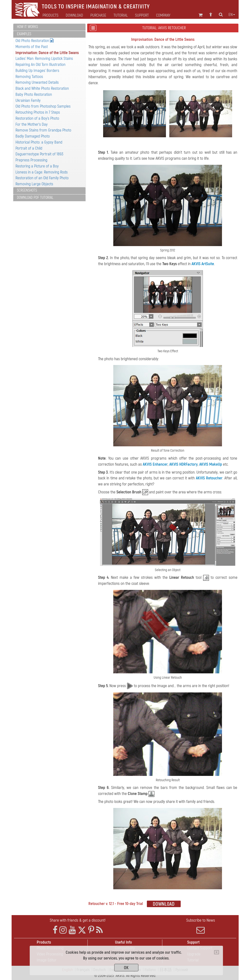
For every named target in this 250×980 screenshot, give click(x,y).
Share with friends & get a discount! (78, 920)
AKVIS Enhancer (155, 464)
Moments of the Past (32, 47)
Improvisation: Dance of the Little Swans (47, 53)
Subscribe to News (201, 926)
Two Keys (170, 264)
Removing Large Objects (34, 184)
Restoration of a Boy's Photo (37, 118)
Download (74, 15)
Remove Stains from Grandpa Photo (43, 130)
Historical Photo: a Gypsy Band (39, 142)
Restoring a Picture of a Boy (37, 166)
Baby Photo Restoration (34, 94)
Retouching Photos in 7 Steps (38, 112)
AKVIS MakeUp (211, 464)
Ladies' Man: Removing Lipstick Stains (44, 59)
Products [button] (50, 15)
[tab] (49, 27)
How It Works (27, 27)
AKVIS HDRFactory (183, 464)
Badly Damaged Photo (33, 136)
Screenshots (27, 190)
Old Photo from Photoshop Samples (43, 106)
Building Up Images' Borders (37, 71)
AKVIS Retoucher (209, 478)
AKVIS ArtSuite (203, 264)
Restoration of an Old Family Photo (42, 178)
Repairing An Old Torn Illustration (40, 65)
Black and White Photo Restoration (42, 88)
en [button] (232, 15)
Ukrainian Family (28, 100)
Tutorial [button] (121, 15)
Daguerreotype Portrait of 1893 (39, 154)
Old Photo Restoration (35, 41)
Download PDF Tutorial (35, 198)
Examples (24, 34)
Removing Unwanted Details (37, 82)
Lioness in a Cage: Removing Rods (42, 172)
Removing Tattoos (29, 77)
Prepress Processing (31, 160)
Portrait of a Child (29, 148)
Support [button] (142, 15)
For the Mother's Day (32, 124)
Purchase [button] (98, 15)
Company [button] (163, 15)
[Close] (217, 952)
